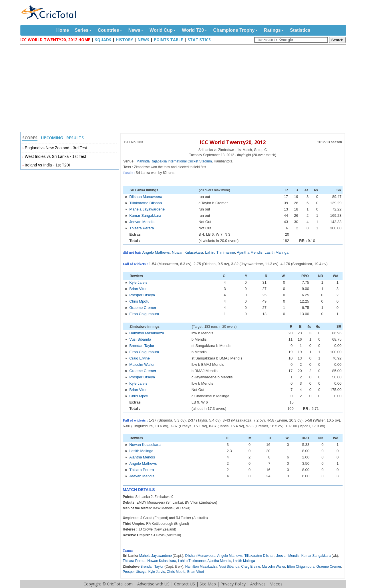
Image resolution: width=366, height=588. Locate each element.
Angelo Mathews (156, 252)
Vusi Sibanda (140, 339)
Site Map (208, 584)
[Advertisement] (184, 89)
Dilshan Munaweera (146, 197)
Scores (30, 138)
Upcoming (52, 138)
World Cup (161, 30)
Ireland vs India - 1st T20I (47, 165)
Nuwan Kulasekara (187, 252)
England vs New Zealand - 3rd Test (56, 148)
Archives (258, 584)
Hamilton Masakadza (147, 333)
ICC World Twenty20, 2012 (233, 142)
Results (75, 138)
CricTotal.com (120, 584)
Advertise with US (153, 584)
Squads (103, 40)
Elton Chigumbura (144, 314)
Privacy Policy (233, 584)
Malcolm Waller (142, 364)
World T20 (193, 30)
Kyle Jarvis (138, 282)
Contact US (185, 584)
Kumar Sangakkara (145, 215)
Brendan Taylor (142, 346)
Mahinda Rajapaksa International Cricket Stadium (174, 161)
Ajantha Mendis (250, 252)
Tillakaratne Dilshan (146, 203)
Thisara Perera (142, 228)
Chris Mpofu (139, 301)
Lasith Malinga (277, 252)
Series (81, 30)
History (124, 40)
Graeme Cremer (143, 308)
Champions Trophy (234, 30)
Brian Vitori (138, 289)
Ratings (272, 30)
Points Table (168, 40)
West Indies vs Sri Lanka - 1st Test (55, 156)
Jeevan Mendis (142, 222)
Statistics (300, 30)
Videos (276, 584)
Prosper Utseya (142, 295)
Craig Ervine (140, 358)
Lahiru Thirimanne (220, 252)
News (134, 30)
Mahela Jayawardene (147, 209)
